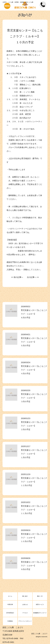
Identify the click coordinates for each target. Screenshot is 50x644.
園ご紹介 (25, 596)
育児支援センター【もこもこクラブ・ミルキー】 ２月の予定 (34, 426)
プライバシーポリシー (25, 621)
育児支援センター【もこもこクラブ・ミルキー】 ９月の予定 (34, 566)
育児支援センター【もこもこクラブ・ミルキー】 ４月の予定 (34, 370)
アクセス (25, 613)
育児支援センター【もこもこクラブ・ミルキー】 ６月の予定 (34, 314)
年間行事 (10, 604)
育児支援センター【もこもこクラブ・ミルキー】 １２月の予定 (34, 482)
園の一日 (40, 596)
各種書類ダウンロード (40, 613)
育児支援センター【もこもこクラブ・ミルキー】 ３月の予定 (34, 398)
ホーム (10, 596)
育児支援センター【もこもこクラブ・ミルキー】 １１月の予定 (34, 510)
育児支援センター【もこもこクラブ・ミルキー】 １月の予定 (34, 454)
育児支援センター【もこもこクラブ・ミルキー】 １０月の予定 (34, 538)
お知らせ (25, 604)
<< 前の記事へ (17, 277)
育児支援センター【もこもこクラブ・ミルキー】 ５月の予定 (34, 342)
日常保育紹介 (10, 613)
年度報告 (10, 621)
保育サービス (40, 604)
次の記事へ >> (33, 277)
